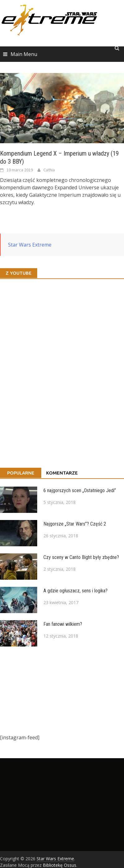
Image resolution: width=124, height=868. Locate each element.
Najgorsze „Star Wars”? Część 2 (75, 524)
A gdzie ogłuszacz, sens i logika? (75, 591)
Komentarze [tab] (62, 473)
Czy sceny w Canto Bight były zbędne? (81, 557)
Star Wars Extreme (30, 245)
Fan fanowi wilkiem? (63, 624)
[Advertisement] (59, 690)
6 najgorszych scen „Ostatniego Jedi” (80, 490)
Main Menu (24, 54)
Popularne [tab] (21, 473)
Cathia (49, 170)
